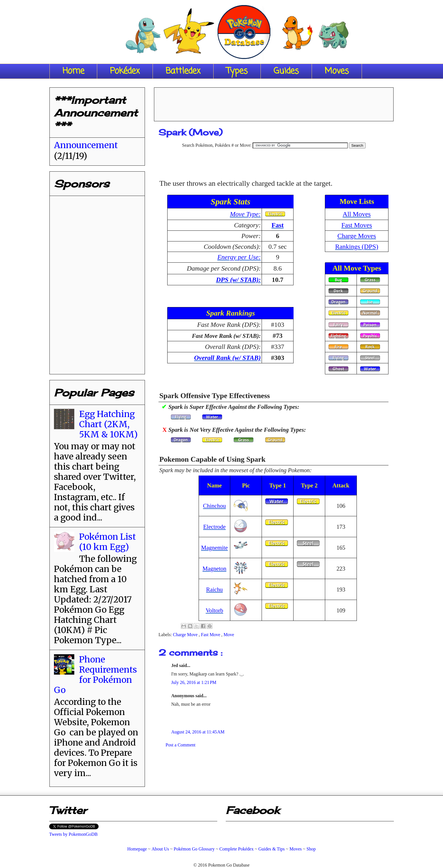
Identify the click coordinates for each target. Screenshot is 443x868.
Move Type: (245, 214)
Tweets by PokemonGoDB (73, 834)
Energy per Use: (239, 257)
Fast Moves (357, 225)
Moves (337, 71)
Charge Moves (357, 236)
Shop (311, 849)
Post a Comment (181, 745)
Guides (286, 71)
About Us (160, 849)
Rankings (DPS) (357, 247)
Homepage (137, 849)
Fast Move (211, 635)
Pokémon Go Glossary (194, 849)
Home (73, 71)
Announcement (86, 145)
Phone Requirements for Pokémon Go (95, 675)
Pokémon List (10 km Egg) (108, 542)
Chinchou (215, 506)
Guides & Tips (271, 849)
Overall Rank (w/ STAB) (227, 358)
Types (237, 71)
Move (229, 635)
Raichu (215, 589)
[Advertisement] (274, 102)
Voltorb (214, 610)
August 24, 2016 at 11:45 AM (198, 732)
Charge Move (186, 635)
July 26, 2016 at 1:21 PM (194, 682)
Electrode (214, 527)
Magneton (214, 568)
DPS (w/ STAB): (238, 280)
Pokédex (125, 71)
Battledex (183, 71)
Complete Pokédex (236, 849)
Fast (278, 225)
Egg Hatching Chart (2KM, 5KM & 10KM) (108, 424)
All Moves (357, 214)
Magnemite (215, 548)
